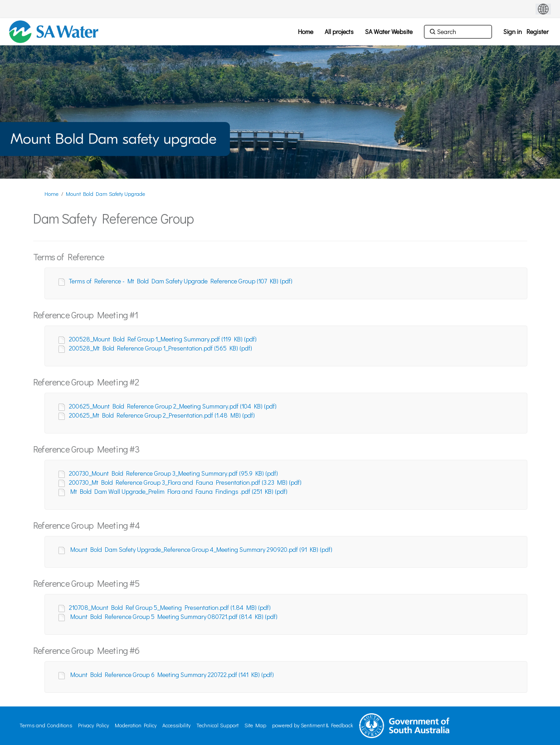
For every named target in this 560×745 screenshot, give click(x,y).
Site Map (255, 725)
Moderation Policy (136, 725)
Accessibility (176, 725)
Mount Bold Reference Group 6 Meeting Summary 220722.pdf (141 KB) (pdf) (172, 674)
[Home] (306, 32)
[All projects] (339, 32)
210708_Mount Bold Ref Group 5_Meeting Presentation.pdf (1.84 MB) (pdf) (170, 607)
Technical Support (217, 725)
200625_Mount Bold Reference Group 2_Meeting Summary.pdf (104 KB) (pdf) (173, 406)
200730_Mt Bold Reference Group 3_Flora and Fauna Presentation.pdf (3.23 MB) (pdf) (185, 482)
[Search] (458, 32)
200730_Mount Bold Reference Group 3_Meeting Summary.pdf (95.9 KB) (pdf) (173, 473)
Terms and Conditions (46, 725)
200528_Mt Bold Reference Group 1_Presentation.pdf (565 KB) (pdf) (161, 348)
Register (538, 32)
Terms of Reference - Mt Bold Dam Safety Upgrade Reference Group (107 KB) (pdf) (181, 281)
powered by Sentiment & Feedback (313, 725)
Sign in (513, 32)
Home (51, 194)
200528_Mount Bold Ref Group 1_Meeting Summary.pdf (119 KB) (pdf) (163, 339)
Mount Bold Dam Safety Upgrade (105, 194)
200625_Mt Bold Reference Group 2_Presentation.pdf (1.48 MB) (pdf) (162, 415)
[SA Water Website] (389, 32)
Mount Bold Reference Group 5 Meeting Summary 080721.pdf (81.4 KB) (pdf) (174, 616)
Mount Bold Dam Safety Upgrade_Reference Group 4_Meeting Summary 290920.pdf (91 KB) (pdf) (201, 549)
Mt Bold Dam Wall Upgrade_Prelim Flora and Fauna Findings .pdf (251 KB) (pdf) (179, 491)
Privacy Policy (93, 725)
